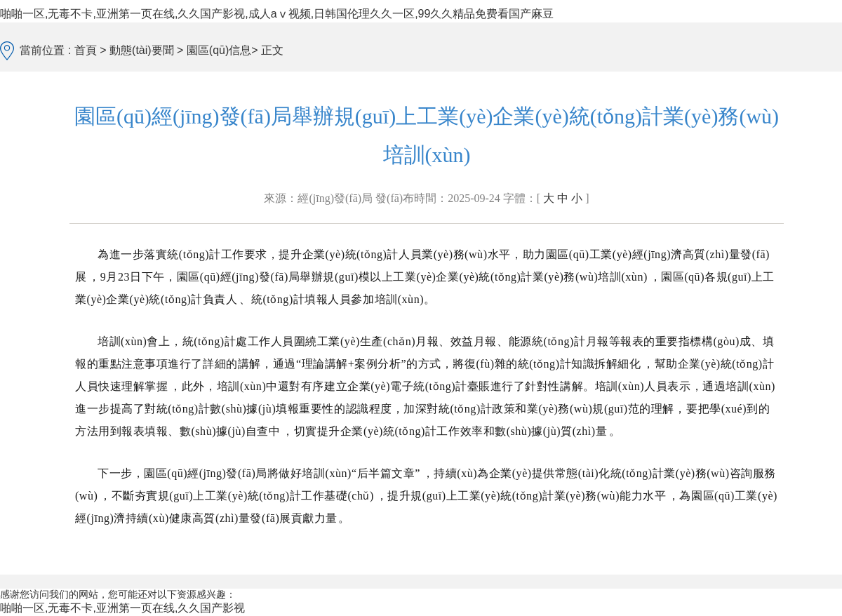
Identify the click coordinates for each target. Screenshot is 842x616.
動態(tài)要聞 (142, 50)
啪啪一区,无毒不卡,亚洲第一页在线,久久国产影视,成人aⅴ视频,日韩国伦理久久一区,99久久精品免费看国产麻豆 (277, 14)
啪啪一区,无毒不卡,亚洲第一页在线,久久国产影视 (122, 608)
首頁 (87, 50)
